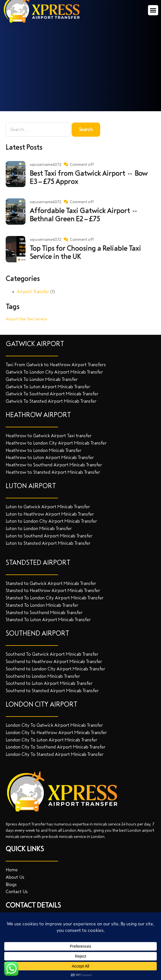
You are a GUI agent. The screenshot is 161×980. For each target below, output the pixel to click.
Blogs (11, 884)
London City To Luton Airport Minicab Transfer (51, 740)
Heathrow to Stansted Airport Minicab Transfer (53, 472)
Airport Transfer (33, 292)
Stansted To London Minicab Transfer (42, 605)
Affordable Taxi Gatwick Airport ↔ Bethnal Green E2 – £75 (84, 215)
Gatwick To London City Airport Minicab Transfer (54, 372)
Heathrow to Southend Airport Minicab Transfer (54, 465)
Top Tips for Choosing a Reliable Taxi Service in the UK (85, 253)
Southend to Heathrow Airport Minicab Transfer (54, 661)
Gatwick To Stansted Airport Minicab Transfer (51, 401)
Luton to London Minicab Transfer (39, 528)
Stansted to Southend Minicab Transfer (44, 613)
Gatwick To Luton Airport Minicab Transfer (48, 387)
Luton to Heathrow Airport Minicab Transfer (50, 514)
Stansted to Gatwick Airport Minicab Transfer (51, 583)
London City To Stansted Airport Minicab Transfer (55, 754)
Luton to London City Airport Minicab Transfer (51, 521)
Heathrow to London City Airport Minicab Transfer (56, 443)
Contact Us (17, 892)
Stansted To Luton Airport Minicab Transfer (48, 620)
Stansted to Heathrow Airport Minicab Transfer (53, 590)
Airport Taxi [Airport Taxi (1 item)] (16, 319)
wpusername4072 (46, 165)
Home (12, 870)
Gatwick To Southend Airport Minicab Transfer (52, 394)
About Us (15, 877)
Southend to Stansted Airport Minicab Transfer (52, 691)
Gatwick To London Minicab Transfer (42, 379)
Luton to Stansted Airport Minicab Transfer (48, 543)
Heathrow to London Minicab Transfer (44, 450)
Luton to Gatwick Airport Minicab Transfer (48, 507)
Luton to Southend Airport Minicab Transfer (49, 536)
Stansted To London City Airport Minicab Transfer (55, 598)
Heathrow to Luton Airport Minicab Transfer (50, 457)
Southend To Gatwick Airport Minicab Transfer (52, 654)
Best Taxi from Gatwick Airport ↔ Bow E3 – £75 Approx (89, 178)
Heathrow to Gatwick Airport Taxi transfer (49, 436)
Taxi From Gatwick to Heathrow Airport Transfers (56, 365)
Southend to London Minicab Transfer (43, 676)
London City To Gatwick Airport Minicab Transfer (54, 725)
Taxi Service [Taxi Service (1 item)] (37, 319)
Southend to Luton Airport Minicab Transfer (49, 683)
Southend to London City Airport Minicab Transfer (55, 669)
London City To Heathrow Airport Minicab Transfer (56, 733)
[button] (153, 10)
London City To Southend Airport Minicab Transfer (56, 747)
